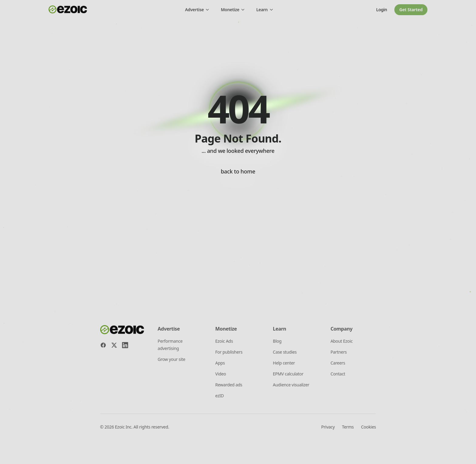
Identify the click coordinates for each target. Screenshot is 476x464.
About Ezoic (342, 341)
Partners (339, 352)
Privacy (328, 427)
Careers (338, 363)
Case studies (285, 352)
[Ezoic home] (68, 10)
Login (382, 10)
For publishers (229, 352)
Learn (265, 10)
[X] (114, 345)
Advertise (197, 10)
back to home (238, 171)
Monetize (233, 10)
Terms (348, 427)
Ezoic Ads (224, 341)
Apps (220, 363)
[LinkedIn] (125, 345)
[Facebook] (103, 345)
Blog (277, 341)
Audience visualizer (291, 385)
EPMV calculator (288, 374)
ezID (219, 396)
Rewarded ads (229, 385)
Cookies (368, 427)
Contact (338, 374)
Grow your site (171, 359)
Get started (411, 10)
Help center (284, 363)
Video (221, 374)
